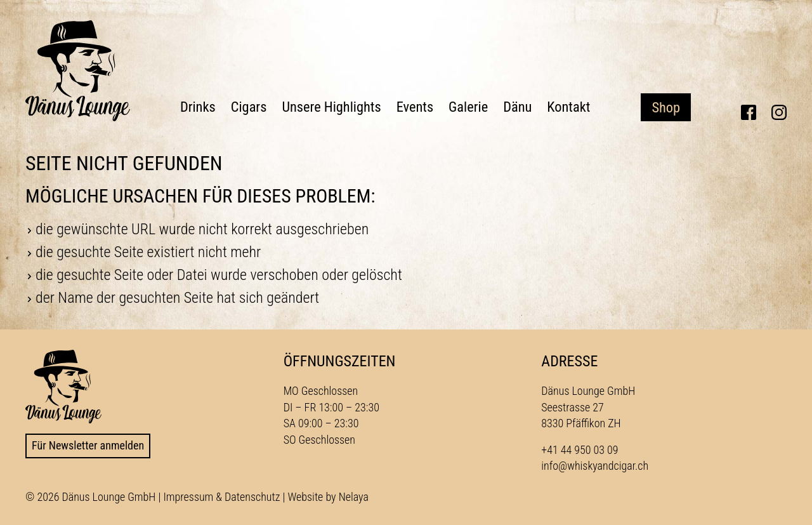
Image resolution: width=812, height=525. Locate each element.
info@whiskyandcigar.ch (595, 466)
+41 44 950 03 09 (580, 450)
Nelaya (354, 497)
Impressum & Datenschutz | (225, 497)
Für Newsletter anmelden (88, 445)
